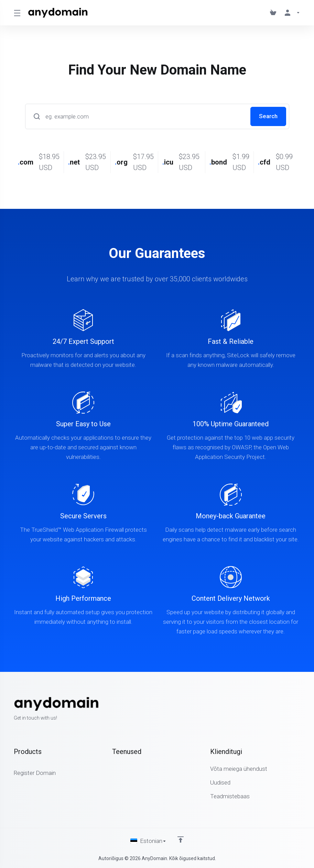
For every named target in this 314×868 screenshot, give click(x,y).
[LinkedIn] (300, 709)
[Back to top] (181, 839)
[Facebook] (278, 709)
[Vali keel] (148, 841)
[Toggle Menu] (17, 13)
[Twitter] (289, 709)
